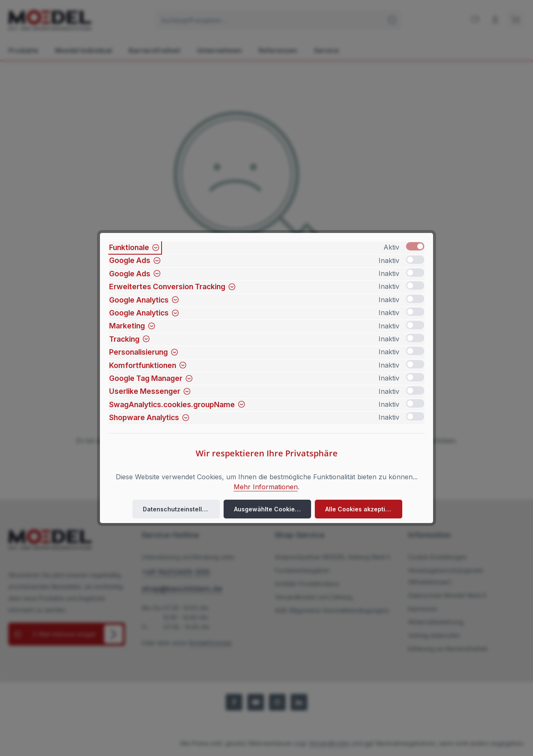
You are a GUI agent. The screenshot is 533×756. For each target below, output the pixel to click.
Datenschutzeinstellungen (181, 509)
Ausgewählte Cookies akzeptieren (273, 509)
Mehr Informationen (266, 487)
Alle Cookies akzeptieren (362, 509)
